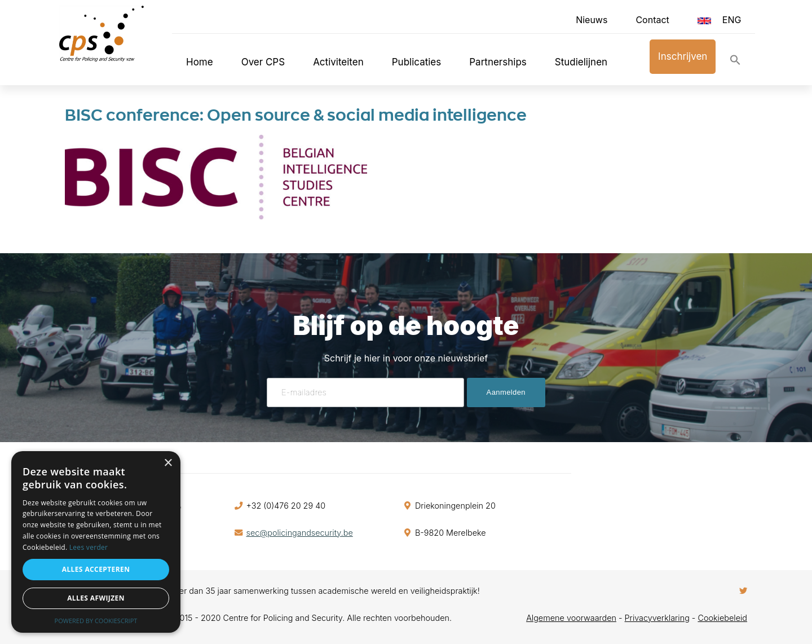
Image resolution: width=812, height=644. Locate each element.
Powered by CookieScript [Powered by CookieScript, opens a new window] (96, 621)
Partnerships (498, 62)
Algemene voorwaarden (571, 618)
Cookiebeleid (722, 618)
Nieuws (592, 20)
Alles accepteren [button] (96, 569)
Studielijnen (581, 62)
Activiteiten (338, 62)
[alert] (96, 542)
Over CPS (263, 62)
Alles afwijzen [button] (96, 598)
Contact (652, 20)
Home (200, 62)
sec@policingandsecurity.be (300, 533)
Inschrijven (683, 56)
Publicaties (417, 62)
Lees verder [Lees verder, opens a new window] (89, 547)
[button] (735, 62)
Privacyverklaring (657, 618)
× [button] (168, 463)
